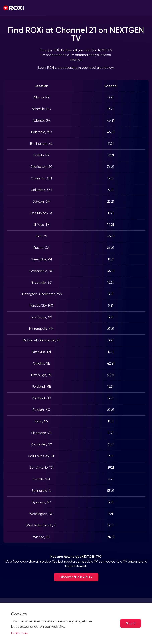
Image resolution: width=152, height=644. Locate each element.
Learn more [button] (20, 633)
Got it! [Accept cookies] (130, 623)
